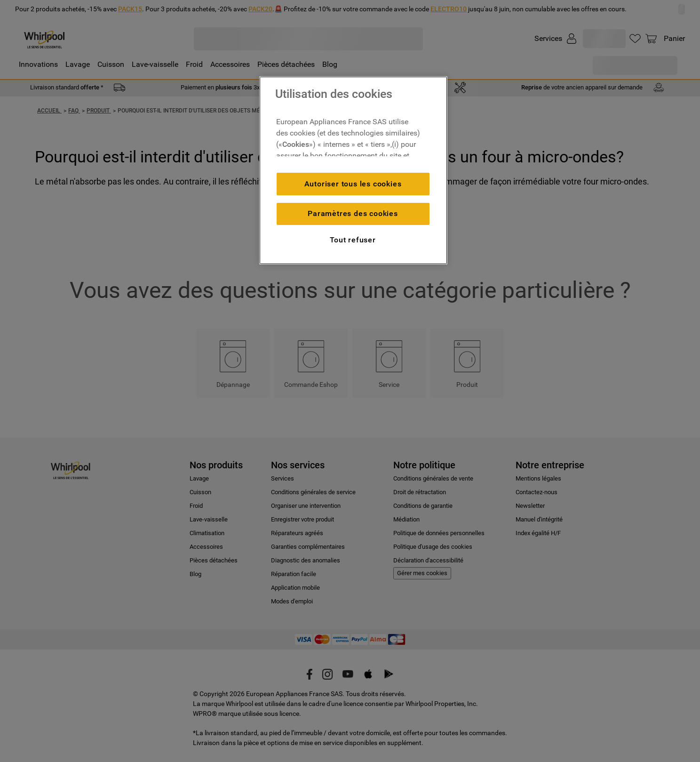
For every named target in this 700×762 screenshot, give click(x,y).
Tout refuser (353, 240)
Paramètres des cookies (353, 213)
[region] (353, 170)
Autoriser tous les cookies (353, 184)
